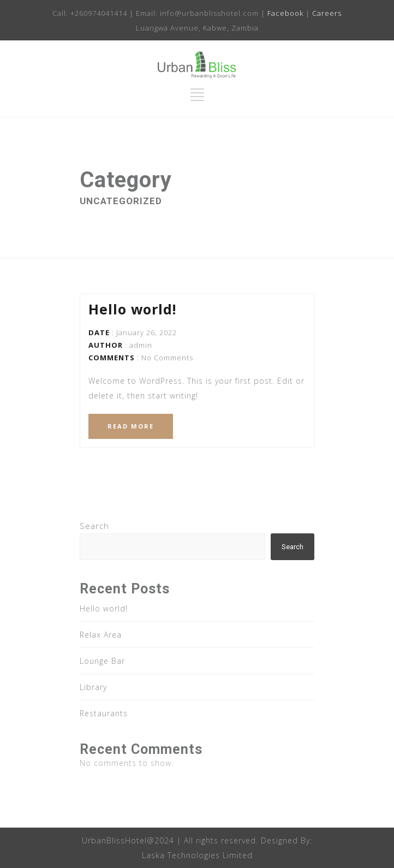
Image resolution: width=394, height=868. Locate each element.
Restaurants (104, 713)
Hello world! (132, 309)
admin (141, 345)
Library (93, 687)
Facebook (285, 13)
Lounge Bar (102, 661)
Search (94, 526)
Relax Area (101, 635)
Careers (327, 13)
